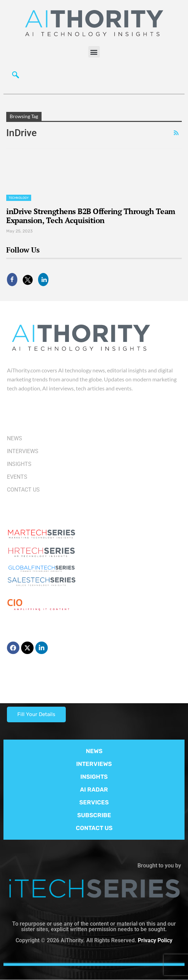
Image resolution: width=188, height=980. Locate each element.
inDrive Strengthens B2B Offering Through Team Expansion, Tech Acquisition (91, 216)
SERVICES (94, 802)
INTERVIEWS (94, 764)
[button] (94, 52)
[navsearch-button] (16, 77)
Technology (19, 198)
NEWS (94, 751)
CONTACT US (94, 828)
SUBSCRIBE (94, 815)
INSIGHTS (94, 777)
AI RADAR (94, 789)
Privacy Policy (155, 940)
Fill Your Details (36, 714)
